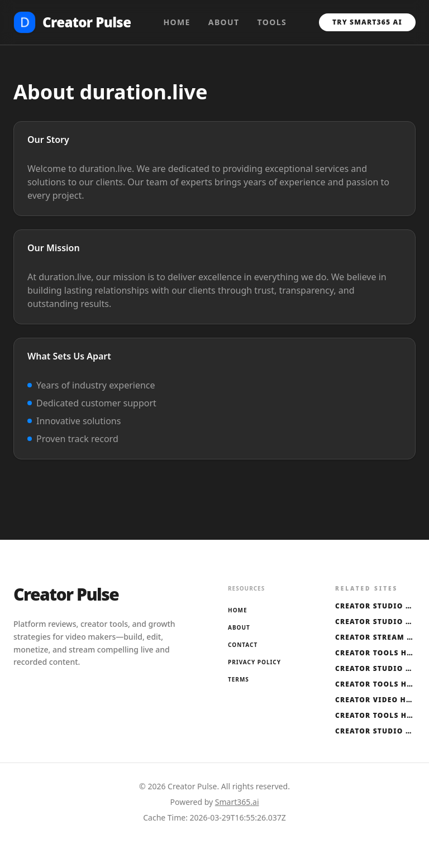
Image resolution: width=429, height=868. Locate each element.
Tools (272, 22)
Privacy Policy (254, 662)
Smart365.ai (237, 802)
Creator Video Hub (375, 700)
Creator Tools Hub (375, 653)
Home (177, 22)
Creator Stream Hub (375, 637)
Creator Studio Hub (375, 606)
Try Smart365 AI (367, 22)
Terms (239, 679)
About (224, 22)
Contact (243, 645)
